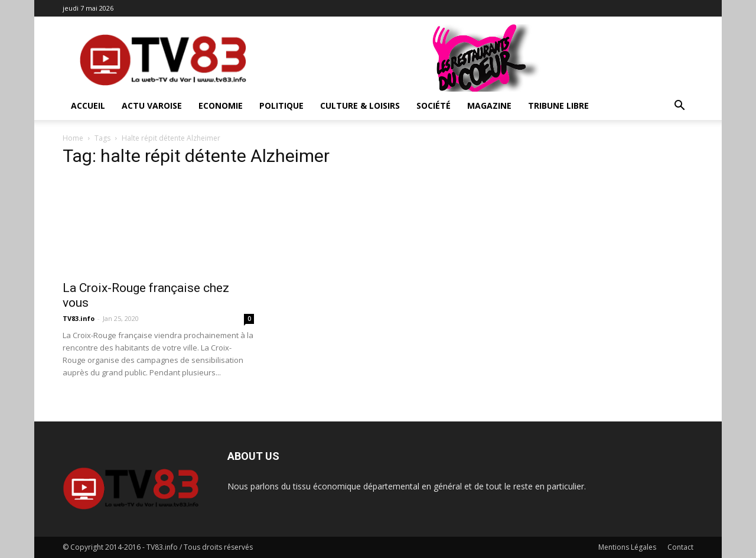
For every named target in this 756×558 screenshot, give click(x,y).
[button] (679, 107)
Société (434, 106)
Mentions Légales (627, 547)
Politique (281, 106)
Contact (680, 547)
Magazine (489, 106)
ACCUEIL (88, 106)
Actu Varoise (152, 106)
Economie (221, 106)
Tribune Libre (558, 106)
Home (73, 138)
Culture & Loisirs (360, 106)
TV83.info (79, 318)
